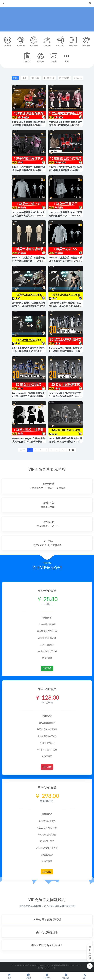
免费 (25, 78)
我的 (85, 976)
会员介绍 (90, 953)
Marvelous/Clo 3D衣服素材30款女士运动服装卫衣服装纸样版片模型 (29, 396)
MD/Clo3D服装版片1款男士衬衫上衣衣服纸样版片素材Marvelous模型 (66, 261)
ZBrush (78, 78)
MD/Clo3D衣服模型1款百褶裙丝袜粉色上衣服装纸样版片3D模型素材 (65, 125)
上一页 (23, 450)
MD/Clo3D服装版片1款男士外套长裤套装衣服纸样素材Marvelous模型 (29, 261)
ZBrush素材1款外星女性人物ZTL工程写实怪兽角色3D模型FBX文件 (29, 351)
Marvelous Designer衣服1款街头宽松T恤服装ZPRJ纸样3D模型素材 (29, 442)
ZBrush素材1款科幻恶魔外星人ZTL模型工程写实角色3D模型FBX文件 (66, 306)
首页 (9, 976)
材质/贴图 (64, 78)
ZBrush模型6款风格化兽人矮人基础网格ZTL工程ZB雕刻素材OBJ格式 (65, 442)
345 (63, 450)
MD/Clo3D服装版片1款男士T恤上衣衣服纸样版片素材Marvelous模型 (29, 215)
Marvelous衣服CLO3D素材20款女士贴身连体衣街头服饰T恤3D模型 (65, 396)
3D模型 (36, 78)
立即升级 (47, 668)
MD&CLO (49, 78)
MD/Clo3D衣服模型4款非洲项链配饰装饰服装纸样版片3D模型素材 (29, 125)
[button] (47, 920)
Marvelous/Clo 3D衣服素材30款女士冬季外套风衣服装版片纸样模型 (66, 351)
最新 (15, 78)
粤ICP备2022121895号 (46, 968)
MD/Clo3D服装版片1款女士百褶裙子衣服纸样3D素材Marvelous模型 (65, 215)
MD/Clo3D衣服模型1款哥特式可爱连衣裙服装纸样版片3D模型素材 (29, 170)
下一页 (71, 450)
